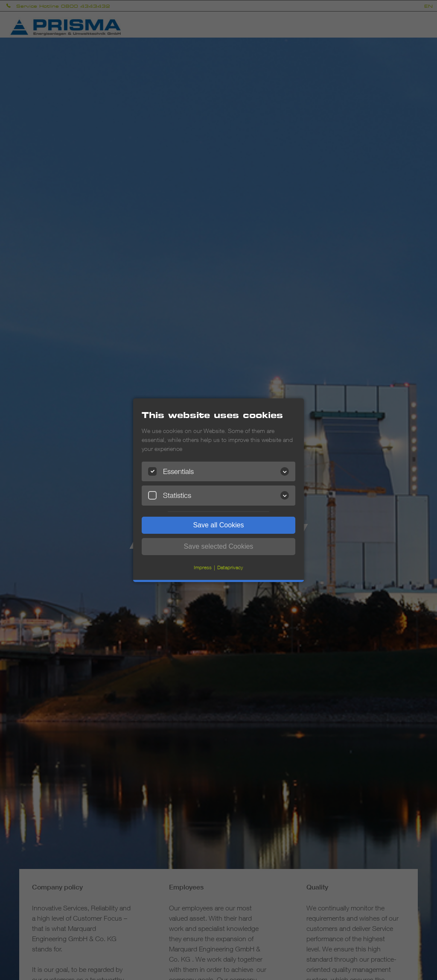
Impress (203, 567)
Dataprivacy (230, 567)
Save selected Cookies (219, 546)
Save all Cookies (218, 525)
